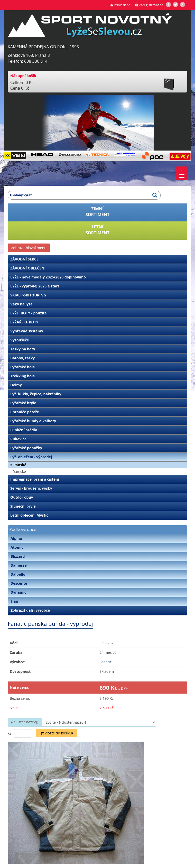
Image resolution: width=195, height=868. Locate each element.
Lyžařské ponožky (26, 448)
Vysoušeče (20, 340)
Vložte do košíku (57, 733)
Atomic (17, 547)
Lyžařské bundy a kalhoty (33, 421)
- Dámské (18, 472)
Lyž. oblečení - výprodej (31, 457)
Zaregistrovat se (149, 5)
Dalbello (18, 574)
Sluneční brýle (23, 506)
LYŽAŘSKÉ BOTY (24, 322)
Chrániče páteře (25, 412)
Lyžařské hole (22, 367)
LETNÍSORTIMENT (97, 230)
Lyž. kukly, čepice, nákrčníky (36, 394)
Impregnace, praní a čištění (35, 479)
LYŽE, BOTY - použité (29, 313)
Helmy (16, 385)
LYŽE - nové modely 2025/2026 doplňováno (48, 277)
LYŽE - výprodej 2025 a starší (35, 286)
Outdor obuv (22, 497)
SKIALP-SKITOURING (28, 295)
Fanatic (106, 662)
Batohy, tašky (23, 358)
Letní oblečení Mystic (29, 515)
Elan (14, 601)
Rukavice (18, 439)
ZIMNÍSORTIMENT (97, 212)
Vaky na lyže (21, 304)
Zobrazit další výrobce (30, 610)
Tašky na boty (23, 349)
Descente (19, 583)
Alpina (16, 538)
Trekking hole (23, 376)
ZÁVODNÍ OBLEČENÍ (28, 268)
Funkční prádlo (24, 430)
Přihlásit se (120, 5)
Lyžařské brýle (23, 403)
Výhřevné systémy (27, 331)
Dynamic (18, 592)
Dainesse (19, 565)
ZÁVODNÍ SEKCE (24, 259)
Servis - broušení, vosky (31, 488)
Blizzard (18, 556)
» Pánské (18, 465)
